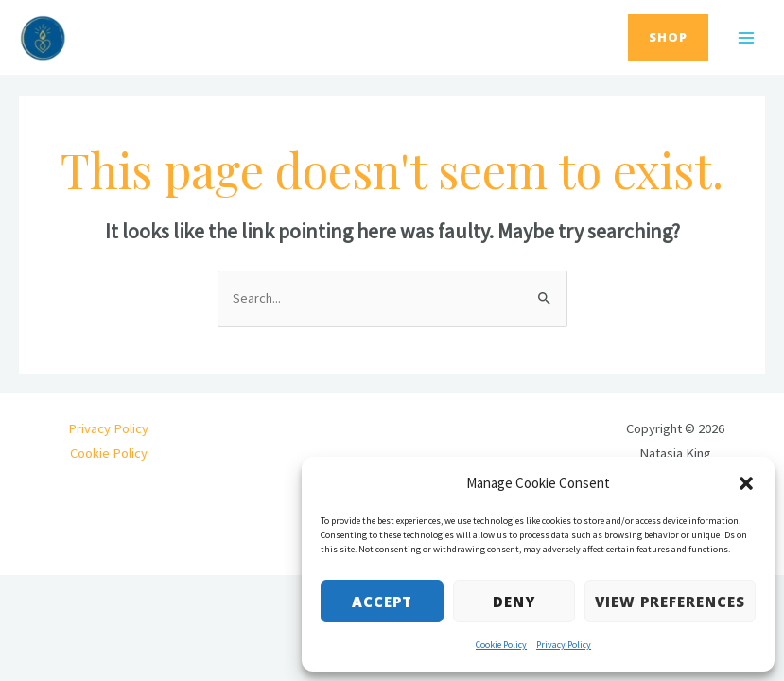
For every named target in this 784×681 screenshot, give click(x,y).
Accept (382, 602)
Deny (514, 602)
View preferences (670, 602)
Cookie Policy (501, 645)
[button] (746, 483)
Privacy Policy (564, 645)
